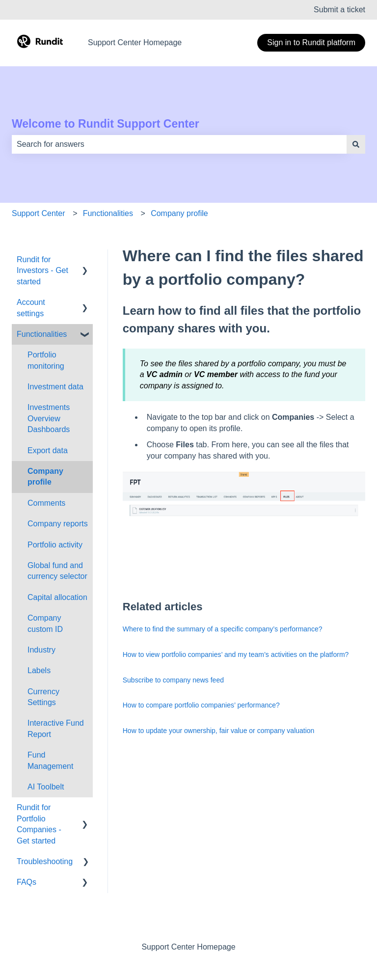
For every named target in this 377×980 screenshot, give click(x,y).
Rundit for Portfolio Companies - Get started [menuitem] (39, 824)
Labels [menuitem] (39, 670)
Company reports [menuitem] (58, 524)
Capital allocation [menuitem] (57, 597)
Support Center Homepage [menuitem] (188, 947)
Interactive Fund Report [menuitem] (56, 728)
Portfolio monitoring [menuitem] (46, 360)
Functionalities (108, 213)
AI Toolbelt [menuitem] (46, 787)
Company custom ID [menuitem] (45, 623)
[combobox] (179, 144)
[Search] (356, 144)
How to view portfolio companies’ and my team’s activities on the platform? (237, 654)
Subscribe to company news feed (173, 680)
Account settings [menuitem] (31, 308)
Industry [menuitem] (41, 650)
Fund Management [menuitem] (50, 760)
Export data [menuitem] (48, 450)
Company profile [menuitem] (45, 476)
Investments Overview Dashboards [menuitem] (49, 418)
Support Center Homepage (135, 42)
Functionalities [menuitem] (42, 334)
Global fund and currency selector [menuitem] (57, 571)
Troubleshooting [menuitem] (45, 861)
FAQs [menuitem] (27, 882)
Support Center (39, 213)
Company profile (179, 213)
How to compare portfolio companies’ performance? (201, 705)
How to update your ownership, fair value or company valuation (219, 731)
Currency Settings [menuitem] (43, 697)
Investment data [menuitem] (55, 387)
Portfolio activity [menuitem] (55, 545)
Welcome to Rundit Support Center (106, 124)
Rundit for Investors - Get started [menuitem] (42, 271)
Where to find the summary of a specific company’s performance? (223, 629)
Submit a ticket (339, 10)
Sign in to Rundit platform (311, 42)
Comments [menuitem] (46, 503)
